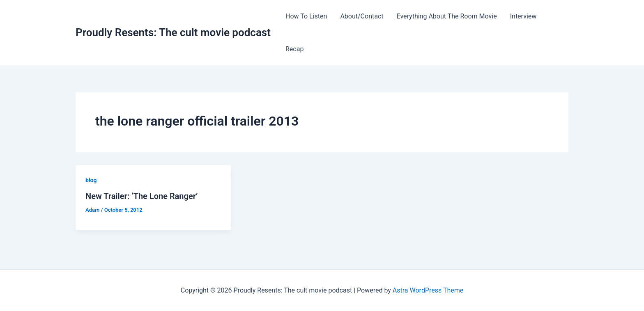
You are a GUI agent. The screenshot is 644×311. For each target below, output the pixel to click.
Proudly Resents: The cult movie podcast (173, 32)
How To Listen (306, 16)
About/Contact (362, 16)
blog (91, 180)
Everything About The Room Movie (447, 16)
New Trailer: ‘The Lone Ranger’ (141, 196)
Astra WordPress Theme (428, 290)
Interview (523, 16)
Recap (294, 49)
